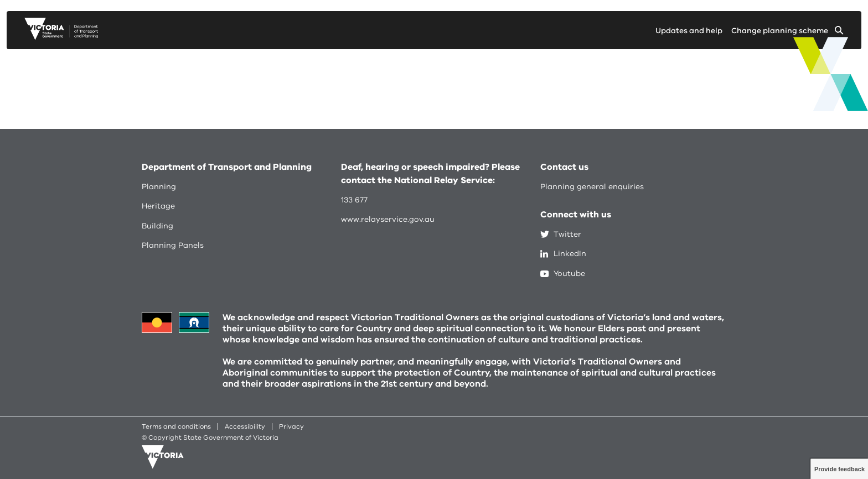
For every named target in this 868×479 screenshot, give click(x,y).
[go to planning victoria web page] (61, 37)
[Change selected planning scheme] (787, 33)
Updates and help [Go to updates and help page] (689, 31)
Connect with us (576, 215)
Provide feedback (839, 469)
